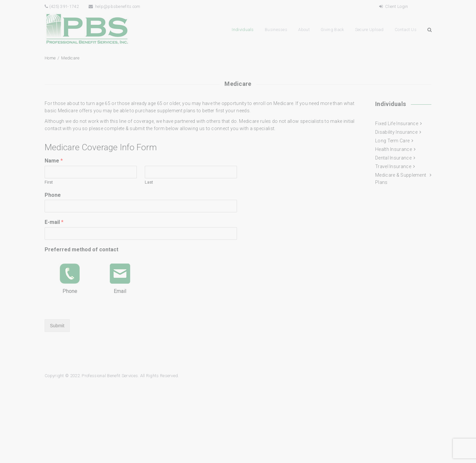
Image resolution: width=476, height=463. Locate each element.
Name (54, 161)
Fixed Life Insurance (397, 124)
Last (149, 182)
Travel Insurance (393, 166)
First (49, 182)
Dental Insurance (393, 158)
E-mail (54, 222)
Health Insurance (394, 149)
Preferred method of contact (81, 249)
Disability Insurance (396, 132)
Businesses (276, 30)
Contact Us (406, 30)
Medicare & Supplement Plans (401, 179)
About (304, 30)
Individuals (243, 30)
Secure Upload (369, 30)
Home (50, 58)
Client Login (394, 6)
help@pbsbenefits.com (115, 6)
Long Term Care (392, 141)
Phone (53, 195)
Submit (57, 326)
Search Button (429, 30)
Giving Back (332, 30)
